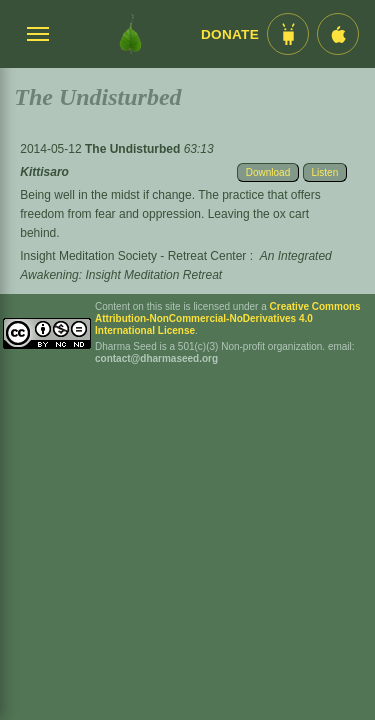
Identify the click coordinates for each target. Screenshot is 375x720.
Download (268, 172)
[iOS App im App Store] (338, 34)
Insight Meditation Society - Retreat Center (133, 256)
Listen (325, 172)
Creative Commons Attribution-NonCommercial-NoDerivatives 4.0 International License (228, 318)
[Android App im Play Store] (288, 34)
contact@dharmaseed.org (156, 358)
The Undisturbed (134, 149)
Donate (230, 34)
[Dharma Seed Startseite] (130, 34)
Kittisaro (44, 172)
